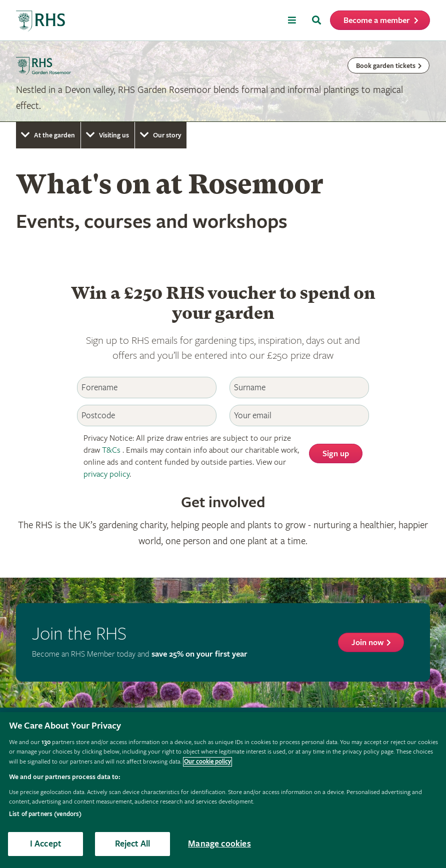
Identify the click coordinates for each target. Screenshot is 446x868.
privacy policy (106, 474)
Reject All (133, 844)
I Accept (45, 844)
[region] (223, 790)
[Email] (299, 416)
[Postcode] (147, 416)
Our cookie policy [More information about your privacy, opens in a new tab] (207, 762)
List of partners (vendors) (45, 814)
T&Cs (111, 450)
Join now (367, 643)
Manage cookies (219, 844)
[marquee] (223, 81)
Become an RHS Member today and (140, 654)
